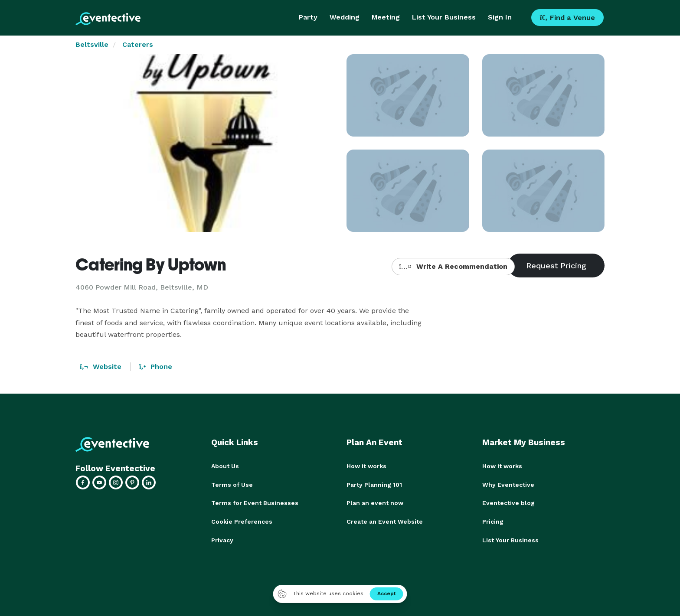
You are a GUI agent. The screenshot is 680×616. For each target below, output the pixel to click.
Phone (156, 367)
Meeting (386, 17)
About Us (225, 466)
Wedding (345, 17)
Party (308, 17)
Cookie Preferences (242, 521)
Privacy (222, 539)
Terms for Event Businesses (255, 502)
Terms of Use (232, 484)
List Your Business (444, 17)
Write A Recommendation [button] (453, 266)
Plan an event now (375, 502)
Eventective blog (508, 502)
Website (101, 367)
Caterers (138, 44)
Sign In (500, 17)
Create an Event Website (385, 521)
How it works (366, 466)
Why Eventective (508, 484)
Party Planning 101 (374, 484)
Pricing (493, 521)
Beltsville (92, 44)
